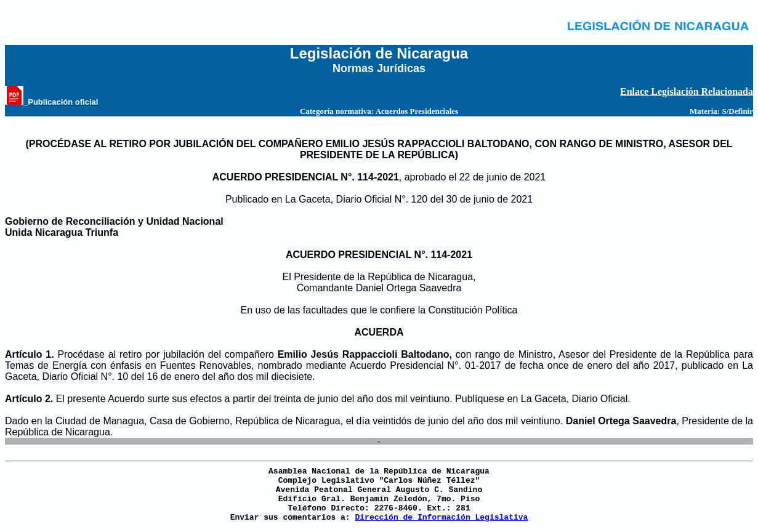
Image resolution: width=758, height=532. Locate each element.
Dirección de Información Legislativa (441, 518)
